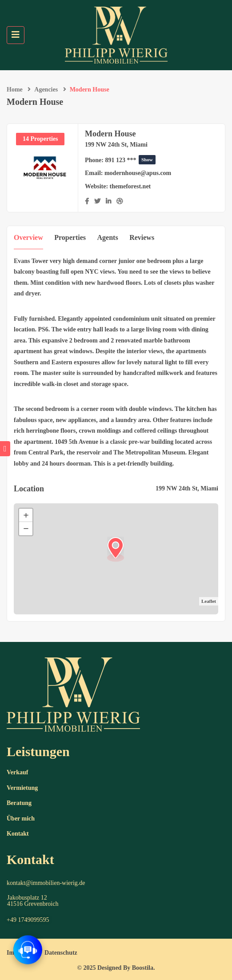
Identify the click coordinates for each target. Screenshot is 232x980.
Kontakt (18, 834)
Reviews (142, 237)
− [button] (26, 528)
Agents (108, 237)
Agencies (46, 90)
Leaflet (209, 601)
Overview (28, 237)
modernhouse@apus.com (138, 173)
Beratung (19, 803)
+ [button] (26, 515)
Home (15, 90)
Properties (70, 237)
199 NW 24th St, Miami (116, 145)
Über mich (21, 819)
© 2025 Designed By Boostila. (116, 968)
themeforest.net (130, 186)
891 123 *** (130, 160)
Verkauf (18, 772)
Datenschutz (61, 953)
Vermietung (22, 788)
